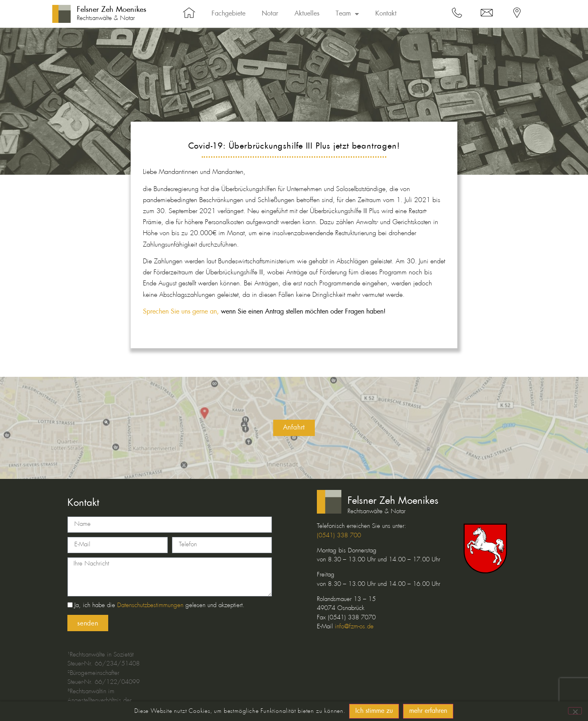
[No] (575, 711)
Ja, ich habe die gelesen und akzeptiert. (159, 605)
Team (347, 14)
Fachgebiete (228, 14)
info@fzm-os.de (354, 627)
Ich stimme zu (374, 711)
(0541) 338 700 (339, 536)
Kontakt (386, 14)
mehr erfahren (429, 711)
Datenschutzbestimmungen (150, 605)
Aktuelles (307, 14)
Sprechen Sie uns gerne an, (181, 312)
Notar (270, 14)
